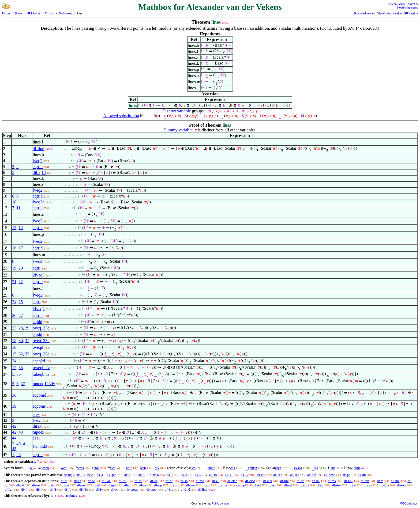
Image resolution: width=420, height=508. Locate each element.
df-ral (316, 481)
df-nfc (284, 481)
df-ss (66, 485)
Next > (413, 4)
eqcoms (39, 406)
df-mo (200, 481)
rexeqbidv (41, 368)
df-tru (123, 481)
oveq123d (41, 328)
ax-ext (261, 475)
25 (21, 302)
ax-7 (170, 475)
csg (316, 468)
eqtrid (38, 167)
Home (19, 14)
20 (21, 268)
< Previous (396, 4)
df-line (38, 149)
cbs (232, 468)
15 (14, 354)
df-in (51, 485)
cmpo (211, 468)
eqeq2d (39, 361)
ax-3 (100, 475)
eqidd (37, 322)
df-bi (64, 481)
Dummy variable (178, 130)
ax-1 (80, 475)
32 (21, 354)
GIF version (411, 14)
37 (23, 384)
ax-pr (346, 475)
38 (14, 395)
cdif (129, 468)
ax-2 (90, 475)
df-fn (25, 489)
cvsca (298, 468)
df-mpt (241, 485)
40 (18, 444)
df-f (39, 489)
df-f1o (84, 489)
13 (14, 228)
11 (18, 208)
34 (14, 361)
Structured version (364, 14)
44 (14, 438)
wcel (64, 468)
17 (21, 248)
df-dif (20, 485)
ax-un (362, 475)
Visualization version (390, 14)
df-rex (332, 481)
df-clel (268, 481)
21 (14, 282)
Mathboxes (65, 14)
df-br (206, 485)
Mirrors (6, 14)
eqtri (37, 268)
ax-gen (112, 475)
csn (143, 468)
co (194, 468)
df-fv (99, 489)
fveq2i (38, 261)
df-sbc (395, 481)
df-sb (184, 481)
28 (21, 328)
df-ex (154, 481)
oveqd (38, 347)
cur (333, 468)
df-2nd (185, 489)
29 (27, 328)
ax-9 (198, 475)
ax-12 (245, 475)
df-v (380, 481)
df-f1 (53, 489)
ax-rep (278, 475)
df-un (36, 485)
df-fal (138, 481)
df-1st (168, 489)
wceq (45, 468)
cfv (157, 468)
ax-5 (142, 475)
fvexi (37, 420)
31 (27, 341)
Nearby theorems (408, 8)
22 (21, 282)
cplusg (252, 468)
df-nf (169, 481)
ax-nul (312, 475)
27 (21, 315)
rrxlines (72, 496)
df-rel (288, 485)
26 (14, 315)
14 (21, 228)
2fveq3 (39, 275)
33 (27, 354)
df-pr (143, 485)
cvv (113, 468)
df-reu (348, 481)
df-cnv (304, 485)
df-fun (9, 489)
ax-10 (213, 475)
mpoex (39, 432)
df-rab (365, 481)
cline (357, 468)
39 (14, 406)
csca (278, 468)
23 (14, 328)
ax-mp (68, 475)
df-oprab (132, 489)
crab (96, 468)
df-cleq (250, 481)
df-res (368, 485)
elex (36, 414)
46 (18, 455)
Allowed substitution (121, 116)
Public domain (220, 504)
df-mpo (151, 489)
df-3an (106, 481)
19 (14, 268)
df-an (78, 481)
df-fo (68, 489)
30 (21, 341)
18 (14, 341)
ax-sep (295, 475)
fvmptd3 (40, 446)
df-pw (112, 485)
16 (14, 248)
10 (14, 202)
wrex (81, 468)
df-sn (128, 485)
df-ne (300, 481)
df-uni (174, 485)
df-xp (272, 485)
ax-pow (329, 475)
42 (14, 426)
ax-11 (229, 475)
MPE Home (34, 14)
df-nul (81, 485)
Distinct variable (177, 111)
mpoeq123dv (44, 384)
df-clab (232, 481)
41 (25, 444)
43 (21, 432)
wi (32, 468)
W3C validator (409, 504)
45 (14, 449)
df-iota (402, 485)
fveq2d (39, 202)
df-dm (336, 485)
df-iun (190, 485)
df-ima (385, 485)
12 (14, 368)
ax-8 (184, 475)
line (53, 496)
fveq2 (37, 161)
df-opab (223, 485)
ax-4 (127, 475)
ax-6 (156, 475)
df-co (320, 485)
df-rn (352, 485)
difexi (38, 426)
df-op (158, 485)
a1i (35, 438)
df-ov (115, 489)
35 (21, 368)
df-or (91, 481)
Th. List (49, 14)
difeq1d (39, 173)
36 (18, 374)
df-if (97, 485)
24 (14, 302)
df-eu (216, 481)
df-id (257, 485)
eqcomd (40, 395)
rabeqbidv (41, 374)
